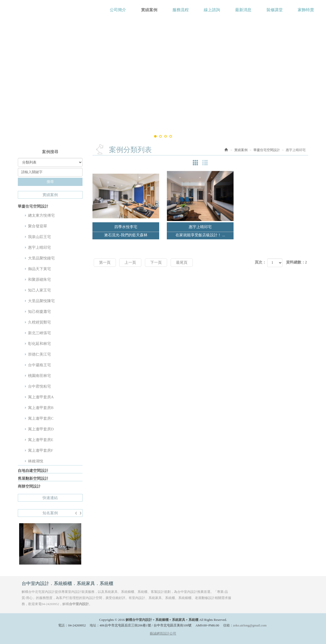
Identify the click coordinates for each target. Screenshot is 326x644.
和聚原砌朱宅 (39, 280)
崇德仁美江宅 (39, 354)
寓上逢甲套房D (41, 429)
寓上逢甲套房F (40, 450)
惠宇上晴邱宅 (39, 247)
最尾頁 (182, 262)
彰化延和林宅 (39, 344)
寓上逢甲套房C (41, 418)
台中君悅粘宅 (39, 386)
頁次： (260, 262)
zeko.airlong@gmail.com (250, 625)
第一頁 (105, 262)
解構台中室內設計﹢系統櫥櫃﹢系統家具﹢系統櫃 (47, 12)
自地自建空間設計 (33, 471)
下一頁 (156, 262)
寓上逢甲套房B (41, 408)
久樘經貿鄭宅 (39, 322)
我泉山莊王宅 (39, 237)
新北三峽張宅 (39, 333)
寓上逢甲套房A (41, 397)
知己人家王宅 (39, 290)
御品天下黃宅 (39, 269)
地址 (93, 625)
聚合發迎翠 (38, 226)
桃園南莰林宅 (39, 376)
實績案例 (241, 150)
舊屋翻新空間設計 (33, 478)
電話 (61, 625)
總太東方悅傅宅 (41, 215)
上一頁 (130, 262)
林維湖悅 (36, 461)
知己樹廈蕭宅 (39, 312)
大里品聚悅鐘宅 (41, 258)
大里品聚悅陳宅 (41, 301)
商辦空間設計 (29, 486)
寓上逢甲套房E (41, 440)
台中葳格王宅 (39, 365)
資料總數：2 (297, 262)
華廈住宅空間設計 (33, 206)
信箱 (226, 625)
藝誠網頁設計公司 (163, 633)
